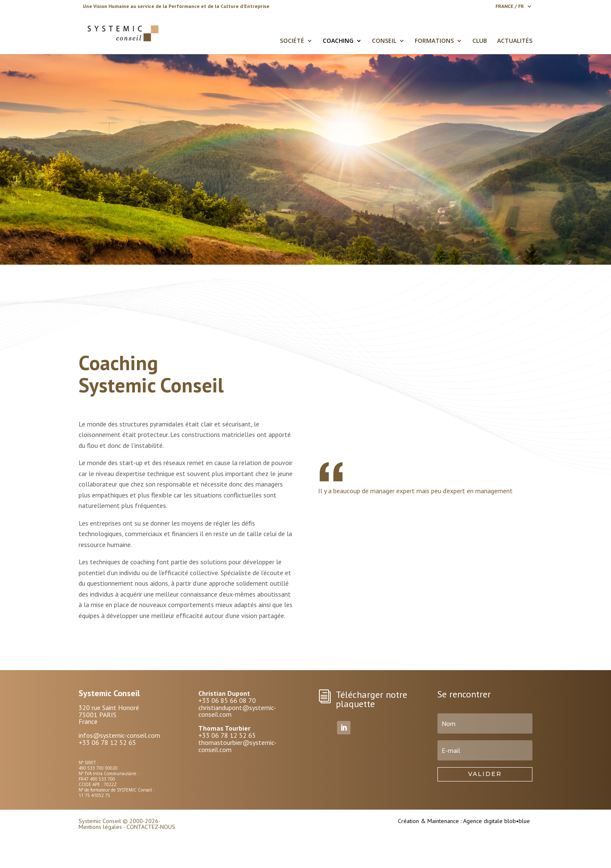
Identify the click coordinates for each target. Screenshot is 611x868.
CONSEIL (384, 41)
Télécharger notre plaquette (371, 699)
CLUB (480, 41)
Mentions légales (100, 827)
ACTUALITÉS (515, 41)
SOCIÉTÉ (292, 41)
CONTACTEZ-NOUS (151, 827)
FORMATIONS (434, 41)
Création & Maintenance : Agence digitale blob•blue (464, 821)
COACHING (338, 41)
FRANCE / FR (510, 7)
